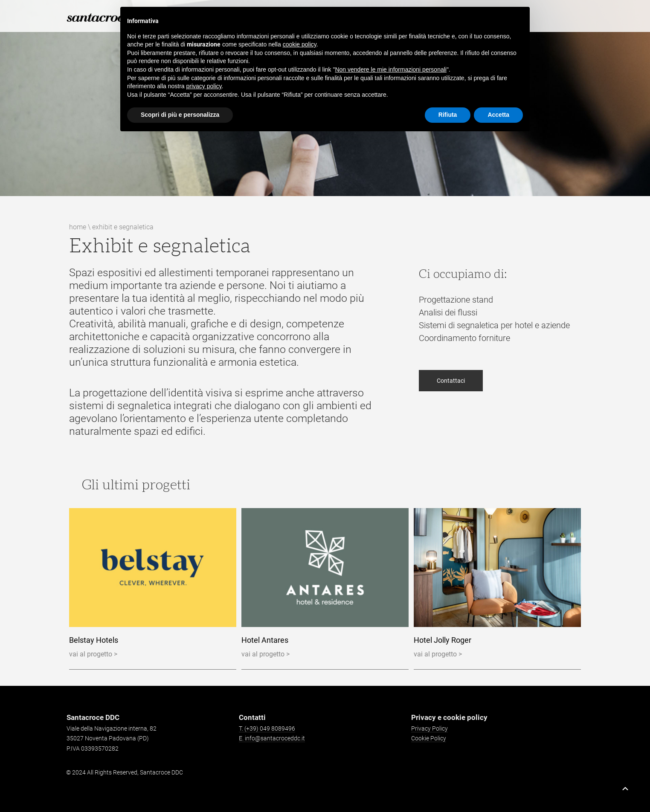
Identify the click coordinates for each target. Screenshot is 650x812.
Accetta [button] (498, 115)
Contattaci (451, 391)
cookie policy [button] (300, 44)
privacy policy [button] (204, 86)
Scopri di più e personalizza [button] (180, 115)
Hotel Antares (265, 640)
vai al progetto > (93, 654)
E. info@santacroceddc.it (272, 738)
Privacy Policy (429, 728)
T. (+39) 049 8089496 (267, 728)
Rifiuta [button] (448, 115)
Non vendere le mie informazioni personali (390, 69)
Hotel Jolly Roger (443, 640)
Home (78, 227)
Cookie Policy (429, 738)
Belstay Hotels (94, 640)
